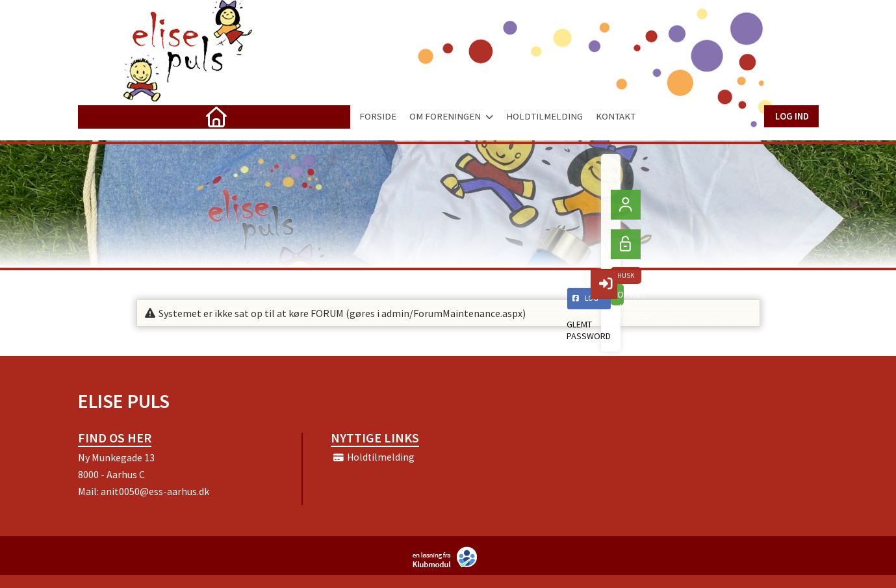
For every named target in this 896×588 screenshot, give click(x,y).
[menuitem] (97, 116)
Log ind (791, 116)
